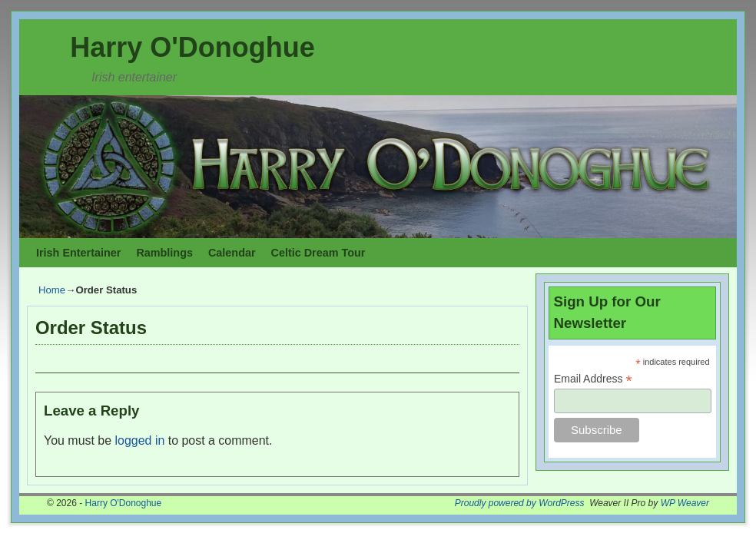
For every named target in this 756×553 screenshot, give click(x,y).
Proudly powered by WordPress (520, 503)
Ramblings (164, 253)
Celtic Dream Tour (318, 253)
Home (52, 290)
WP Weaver (685, 503)
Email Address (593, 379)
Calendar (232, 253)
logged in (140, 440)
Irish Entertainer (78, 253)
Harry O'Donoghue (192, 47)
